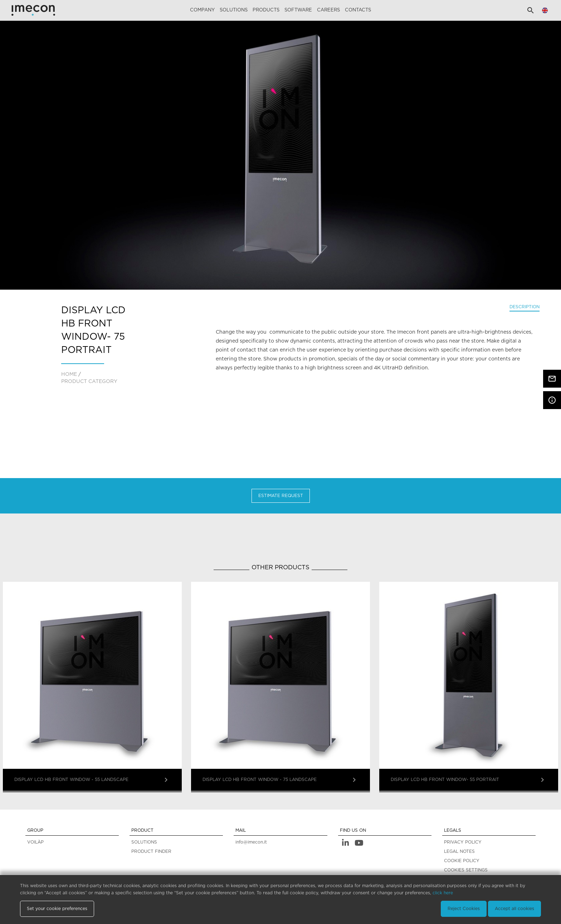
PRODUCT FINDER (151, 851)
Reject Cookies (464, 909)
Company (202, 10)
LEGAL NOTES (459, 851)
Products (266, 10)
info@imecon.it (251, 842)
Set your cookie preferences (57, 909)
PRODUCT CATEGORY (89, 382)
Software (298, 10)
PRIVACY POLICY (463, 842)
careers (328, 10)
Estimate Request (281, 496)
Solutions (234, 10)
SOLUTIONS (144, 842)
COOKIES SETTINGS (466, 870)
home (69, 374)
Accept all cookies (514, 909)
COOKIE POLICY (462, 861)
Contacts (358, 10)
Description (525, 307)
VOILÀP (35, 842)
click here (443, 893)
